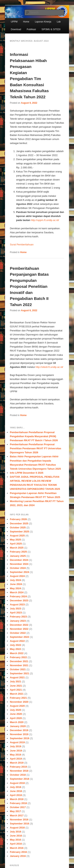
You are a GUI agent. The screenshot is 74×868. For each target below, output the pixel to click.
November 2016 (19, 820)
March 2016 (17, 848)
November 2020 (19, 702)
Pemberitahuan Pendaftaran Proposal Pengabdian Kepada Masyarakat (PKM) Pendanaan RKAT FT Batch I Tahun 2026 (34, 436)
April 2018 (16, 795)
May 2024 (15, 588)
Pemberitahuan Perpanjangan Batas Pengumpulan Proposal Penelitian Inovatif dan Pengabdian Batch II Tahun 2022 (29, 286)
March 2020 (17, 722)
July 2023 (16, 609)
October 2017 (18, 807)
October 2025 (18, 528)
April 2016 (16, 844)
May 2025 (15, 540)
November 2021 (19, 665)
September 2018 (19, 779)
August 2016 (17, 828)
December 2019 (19, 730)
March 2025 (17, 548)
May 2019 (15, 755)
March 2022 (17, 653)
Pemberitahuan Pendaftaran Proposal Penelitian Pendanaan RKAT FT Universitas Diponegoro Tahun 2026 (35, 448)
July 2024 (16, 580)
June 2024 (16, 584)
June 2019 (16, 751)
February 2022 (18, 657)
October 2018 (18, 775)
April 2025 (16, 544)
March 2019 (17, 763)
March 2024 (17, 592)
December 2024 (19, 560)
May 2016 (15, 840)
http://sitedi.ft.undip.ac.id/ (49, 367)
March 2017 (17, 815)
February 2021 (18, 698)
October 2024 (18, 568)
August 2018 (17, 783)
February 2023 (18, 617)
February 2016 (18, 852)
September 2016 (19, 824)
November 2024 (19, 564)
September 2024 (19, 572)
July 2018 (16, 787)
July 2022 (16, 645)
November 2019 (19, 734)
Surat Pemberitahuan (22, 245)
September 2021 (19, 673)
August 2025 (17, 536)
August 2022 (17, 641)
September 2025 (19, 532)
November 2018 (19, 771)
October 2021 (18, 669)
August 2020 (17, 706)
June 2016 (16, 836)
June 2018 (16, 791)
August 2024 (17, 576)
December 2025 (19, 523)
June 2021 (16, 686)
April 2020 (16, 718)
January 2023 (18, 621)
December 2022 (19, 625)
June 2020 (16, 714)
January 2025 (18, 556)
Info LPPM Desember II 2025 (26, 473)
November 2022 (19, 629)
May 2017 (15, 811)
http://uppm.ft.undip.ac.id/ (45, 220)
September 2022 (19, 637)
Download (16, 29)
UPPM (14, 22)
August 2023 (17, 604)
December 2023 (19, 600)
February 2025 (18, 552)
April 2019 (16, 759)
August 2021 (17, 677)
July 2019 (16, 746)
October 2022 (18, 633)
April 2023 (16, 613)
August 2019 (17, 742)
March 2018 (17, 799)
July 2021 (16, 681)
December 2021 (19, 661)
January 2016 (18, 856)
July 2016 (16, 832)
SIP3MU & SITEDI (51, 29)
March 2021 (17, 694)
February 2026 (18, 519)
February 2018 (18, 803)
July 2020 (16, 710)
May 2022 (15, 649)
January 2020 (18, 726)
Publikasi (31, 29)
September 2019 (19, 738)
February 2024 (18, 596)
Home (26, 22)
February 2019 (18, 767)
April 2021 (16, 690)
